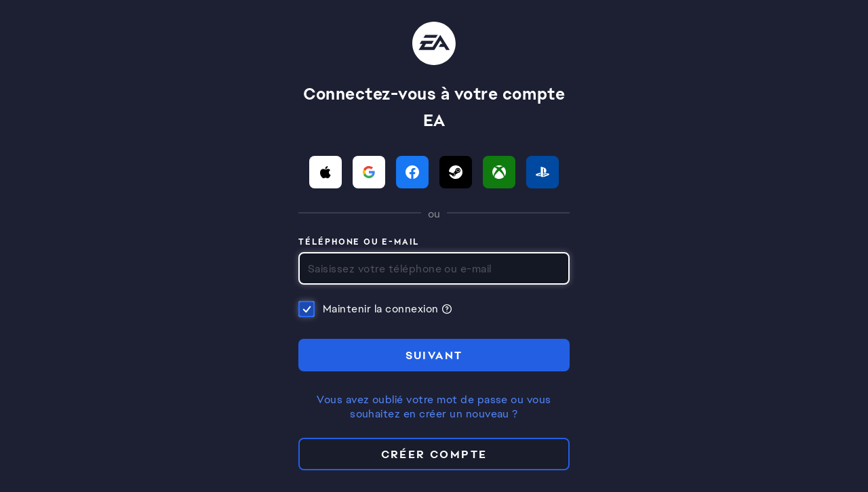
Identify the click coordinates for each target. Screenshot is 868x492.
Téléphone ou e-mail (359, 243)
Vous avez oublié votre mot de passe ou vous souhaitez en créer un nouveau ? (434, 407)
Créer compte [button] (434, 454)
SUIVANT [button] (434, 355)
